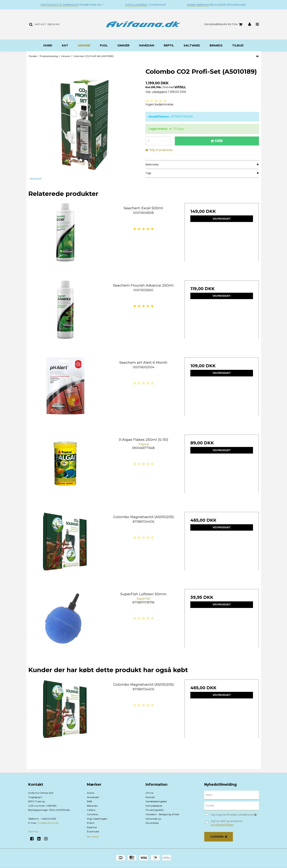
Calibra (91, 810)
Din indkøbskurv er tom (224, 25)
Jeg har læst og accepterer (227, 823)
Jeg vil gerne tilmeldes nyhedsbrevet (235, 814)
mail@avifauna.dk (48, 823)
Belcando (92, 806)
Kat (65, 45)
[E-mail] (232, 806)
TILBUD (238, 45)
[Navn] (232, 795)
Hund (48, 45)
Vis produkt (222, 219)
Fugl (104, 45)
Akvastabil (93, 797)
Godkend (217, 837)
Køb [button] (216, 141)
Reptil (169, 45)
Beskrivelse (152, 164)
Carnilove (92, 814)
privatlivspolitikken (222, 825)
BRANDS (216, 45)
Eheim (91, 823)
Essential (92, 827)
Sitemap (33, 831)
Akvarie (84, 45)
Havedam (147, 45)
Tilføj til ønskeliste (161, 150)
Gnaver (123, 45)
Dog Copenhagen (97, 819)
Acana (91, 793)
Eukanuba (93, 831)
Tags (148, 173)
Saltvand (192, 45)
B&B (90, 801)
